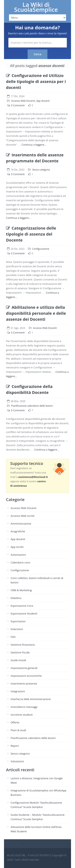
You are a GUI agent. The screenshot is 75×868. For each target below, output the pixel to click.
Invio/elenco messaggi (24, 707)
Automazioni (18, 555)
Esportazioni (18, 621)
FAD (13, 637)
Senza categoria (41, 170)
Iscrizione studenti (22, 715)
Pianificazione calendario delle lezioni (32, 406)
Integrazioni (18, 691)
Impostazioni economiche (26, 676)
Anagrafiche (18, 531)
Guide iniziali (18, 660)
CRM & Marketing (21, 590)
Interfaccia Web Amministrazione (31, 699)
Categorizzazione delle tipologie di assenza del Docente (31, 234)
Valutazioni (17, 761)
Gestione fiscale (20, 652)
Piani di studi (18, 730)
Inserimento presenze (24, 684)
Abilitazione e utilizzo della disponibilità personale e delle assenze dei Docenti (36, 313)
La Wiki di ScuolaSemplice (36, 7)
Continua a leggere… (34, 145)
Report (15, 746)
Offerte (15, 722)
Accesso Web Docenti (23, 101)
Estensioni (17, 629)
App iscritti (17, 547)
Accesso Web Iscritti (22, 516)
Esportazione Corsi (22, 606)
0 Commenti (18, 105)
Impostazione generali (24, 668)
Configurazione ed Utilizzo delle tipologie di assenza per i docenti (36, 81)
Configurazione (41, 249)
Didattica (16, 598)
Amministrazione (21, 524)
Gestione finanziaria (23, 645)
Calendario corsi (20, 562)
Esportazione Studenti (24, 614)
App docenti (43, 101)
